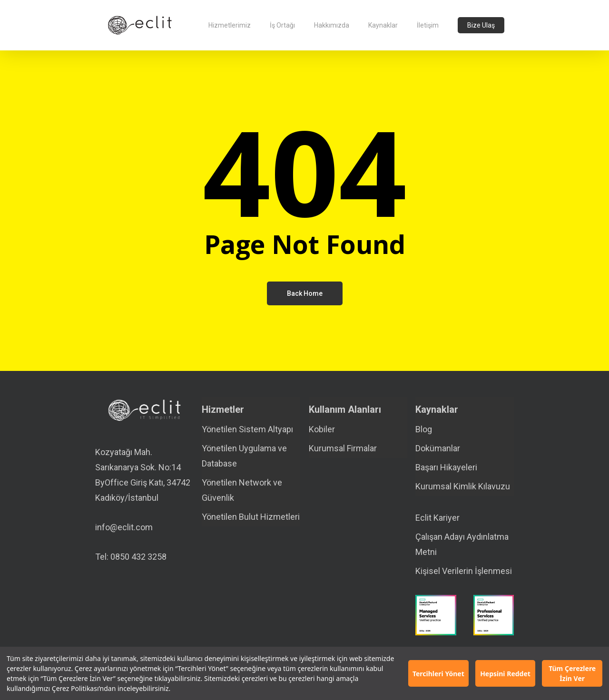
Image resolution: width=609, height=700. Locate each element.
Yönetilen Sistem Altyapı (247, 429)
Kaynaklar (437, 409)
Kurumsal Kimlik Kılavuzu (463, 486)
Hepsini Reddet (505, 674)
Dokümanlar (438, 448)
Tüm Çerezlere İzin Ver (572, 673)
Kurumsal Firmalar (343, 448)
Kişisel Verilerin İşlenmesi (464, 571)
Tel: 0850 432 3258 (131, 557)
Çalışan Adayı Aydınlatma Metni (462, 544)
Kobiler (322, 429)
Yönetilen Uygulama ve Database (244, 456)
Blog (424, 429)
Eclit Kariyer (437, 518)
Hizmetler (223, 409)
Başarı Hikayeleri (446, 467)
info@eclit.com (124, 527)
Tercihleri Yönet (438, 674)
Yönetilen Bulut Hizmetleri (251, 517)
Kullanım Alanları (345, 409)
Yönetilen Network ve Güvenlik (242, 490)
